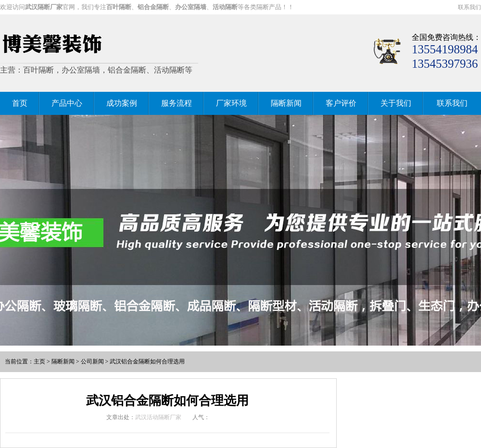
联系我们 (469, 7)
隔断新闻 (286, 103)
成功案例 (122, 103)
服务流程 (177, 103)
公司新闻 (92, 361)
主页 (39, 361)
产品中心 (67, 103)
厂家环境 (231, 103)
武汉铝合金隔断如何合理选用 (147, 361)
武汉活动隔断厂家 (158, 417)
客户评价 (341, 103)
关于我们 (396, 103)
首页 (20, 103)
